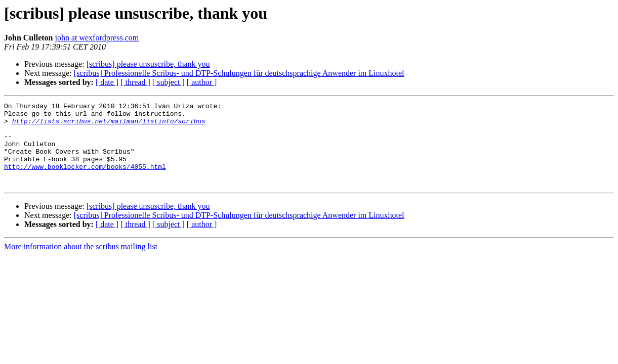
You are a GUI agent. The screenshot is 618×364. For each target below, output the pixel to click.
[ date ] (107, 82)
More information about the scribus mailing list (81, 263)
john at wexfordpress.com (97, 38)
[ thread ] (135, 82)
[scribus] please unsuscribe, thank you (148, 64)
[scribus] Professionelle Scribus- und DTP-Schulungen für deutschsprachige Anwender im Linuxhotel (239, 73)
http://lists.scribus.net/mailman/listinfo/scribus (109, 125)
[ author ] (202, 82)
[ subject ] (169, 82)
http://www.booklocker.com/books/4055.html (85, 180)
